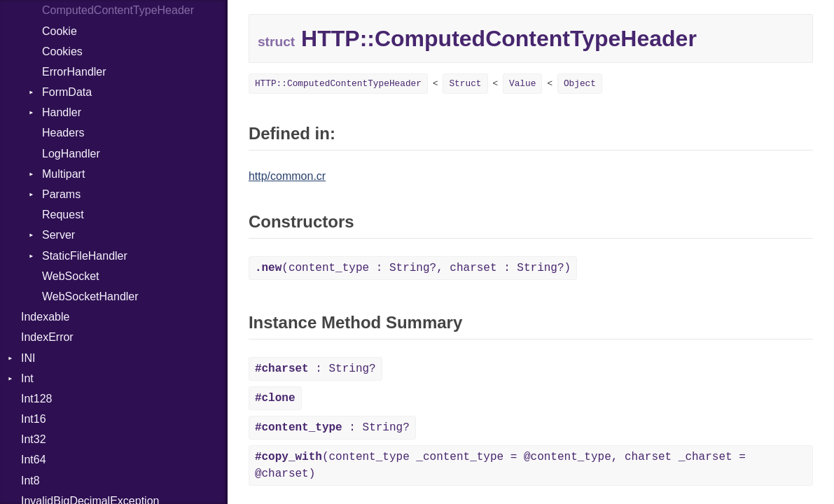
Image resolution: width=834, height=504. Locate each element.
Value (522, 84)
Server (58, 235)
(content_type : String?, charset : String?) (413, 268)
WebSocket (71, 276)
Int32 (34, 439)
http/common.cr (287, 176)
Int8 (30, 481)
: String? (315, 369)
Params (61, 194)
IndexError (47, 337)
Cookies (62, 51)
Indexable (45, 317)
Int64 (34, 460)
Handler (62, 112)
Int (27, 378)
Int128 (36, 399)
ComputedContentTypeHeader (118, 10)
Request (63, 215)
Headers (63, 133)
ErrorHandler (74, 72)
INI (28, 358)
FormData (67, 92)
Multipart (63, 174)
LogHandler (71, 154)
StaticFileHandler (85, 256)
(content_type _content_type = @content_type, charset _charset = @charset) (500, 465)
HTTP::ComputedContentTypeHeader (338, 84)
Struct (465, 84)
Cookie (60, 31)
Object (580, 84)
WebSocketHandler (90, 296)
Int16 (34, 419)
